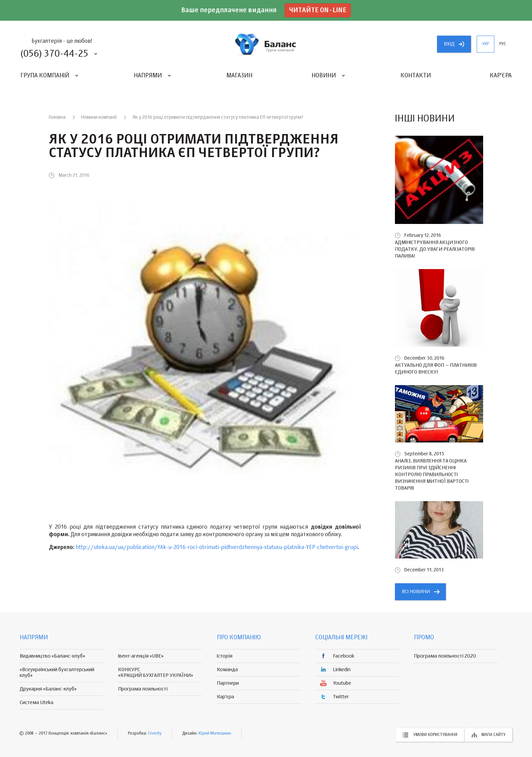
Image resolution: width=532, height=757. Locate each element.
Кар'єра (501, 76)
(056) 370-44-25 (54, 54)
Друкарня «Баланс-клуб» (48, 689)
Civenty (155, 734)
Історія (225, 656)
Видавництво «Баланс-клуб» (52, 656)
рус (503, 44)
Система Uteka (36, 703)
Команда (227, 670)
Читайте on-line (318, 10)
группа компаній (266, 44)
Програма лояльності (143, 689)
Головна (57, 117)
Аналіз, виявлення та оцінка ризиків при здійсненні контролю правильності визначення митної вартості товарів (432, 475)
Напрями (148, 76)
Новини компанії (99, 117)
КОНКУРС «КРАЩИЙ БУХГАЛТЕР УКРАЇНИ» (156, 673)
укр (486, 44)
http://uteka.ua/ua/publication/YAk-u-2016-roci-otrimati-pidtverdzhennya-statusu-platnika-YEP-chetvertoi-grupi (217, 548)
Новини (324, 76)
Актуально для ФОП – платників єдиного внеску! (436, 369)
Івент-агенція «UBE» (141, 656)
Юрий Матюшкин (215, 734)
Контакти (416, 76)
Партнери (228, 683)
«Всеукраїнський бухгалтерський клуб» (57, 673)
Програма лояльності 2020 (445, 656)
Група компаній (45, 76)
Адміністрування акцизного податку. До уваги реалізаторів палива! (435, 249)
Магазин (239, 76)
